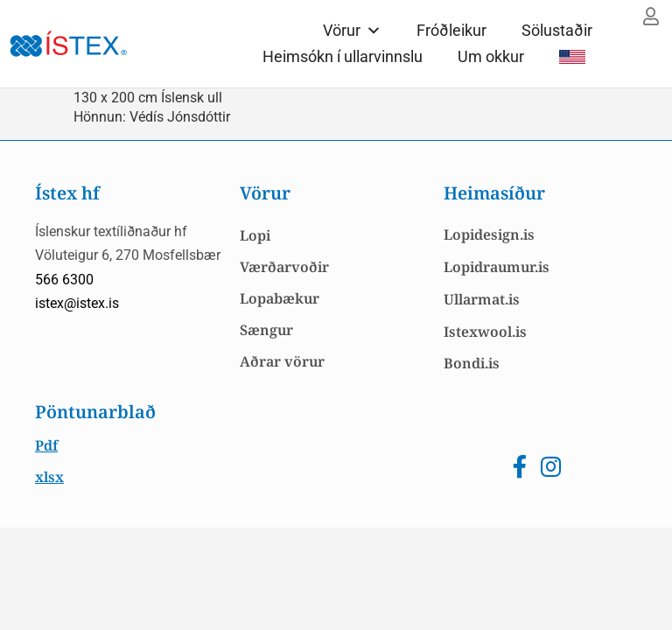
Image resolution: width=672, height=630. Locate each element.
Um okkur (491, 56)
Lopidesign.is (489, 234)
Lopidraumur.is (497, 267)
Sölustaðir (557, 30)
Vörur (352, 30)
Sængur (266, 330)
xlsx (49, 477)
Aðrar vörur (282, 361)
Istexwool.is (485, 332)
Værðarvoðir (284, 267)
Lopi (255, 235)
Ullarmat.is (482, 299)
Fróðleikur (451, 30)
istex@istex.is (77, 303)
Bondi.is (472, 363)
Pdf (46, 445)
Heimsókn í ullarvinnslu (343, 56)
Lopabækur (280, 298)
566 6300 (64, 280)
